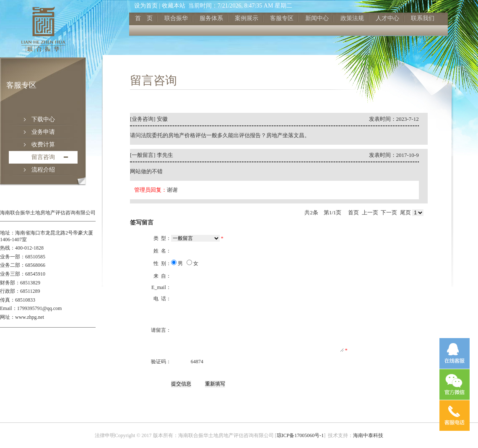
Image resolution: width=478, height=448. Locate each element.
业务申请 (43, 132)
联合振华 (176, 18)
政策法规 (352, 18)
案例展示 (247, 18)
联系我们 (423, 18)
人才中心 (387, 18)
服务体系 (211, 18)
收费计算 (43, 145)
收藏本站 (174, 6)
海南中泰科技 (368, 435)
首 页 (144, 18)
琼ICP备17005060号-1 (300, 435)
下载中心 (43, 119)
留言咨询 (43, 157)
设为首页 (146, 6)
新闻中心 (317, 18)
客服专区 (282, 18)
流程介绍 (43, 170)
